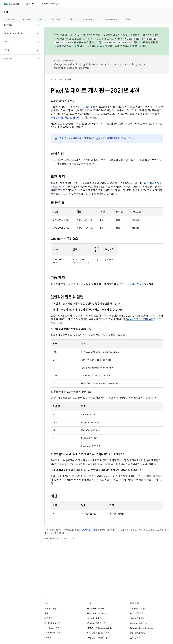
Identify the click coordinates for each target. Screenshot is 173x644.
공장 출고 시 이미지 (53, 628)
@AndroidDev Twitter (98, 613)
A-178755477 (83, 220)
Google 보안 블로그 (96, 623)
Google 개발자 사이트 (103, 138)
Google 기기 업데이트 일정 (139, 319)
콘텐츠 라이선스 (89, 530)
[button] (18, 25)
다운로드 (48, 618)
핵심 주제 (56, 20)
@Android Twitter (96, 609)
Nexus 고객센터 (137, 618)
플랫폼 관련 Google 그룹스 (99, 628)
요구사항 (48, 613)
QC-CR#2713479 (81, 263)
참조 (128, 20)
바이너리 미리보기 (52, 623)
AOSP (53, 80)
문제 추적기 (135, 638)
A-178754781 (83, 228)
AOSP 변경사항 (124, 46)
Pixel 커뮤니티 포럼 (131, 284)
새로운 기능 (9, 20)
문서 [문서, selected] (28, 4)
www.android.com (139, 623)
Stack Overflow (138, 633)
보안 (69, 80)
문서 (6, 12)
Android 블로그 (94, 618)
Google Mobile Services (141, 628)
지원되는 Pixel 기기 (90, 107)
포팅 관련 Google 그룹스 (98, 638)
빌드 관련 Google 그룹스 (98, 633)
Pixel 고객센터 (136, 613)
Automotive (111, 20)
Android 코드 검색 (51, 4)
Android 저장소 (52, 609)
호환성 (72, 20)
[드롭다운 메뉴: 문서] (34, 4)
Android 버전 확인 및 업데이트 (66, 118)
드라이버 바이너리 (52, 633)
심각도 (54, 187)
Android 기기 (90, 20)
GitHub (48, 638)
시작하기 (27, 20)
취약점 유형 (156, 183)
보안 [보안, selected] (41, 20)
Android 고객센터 (138, 609)
